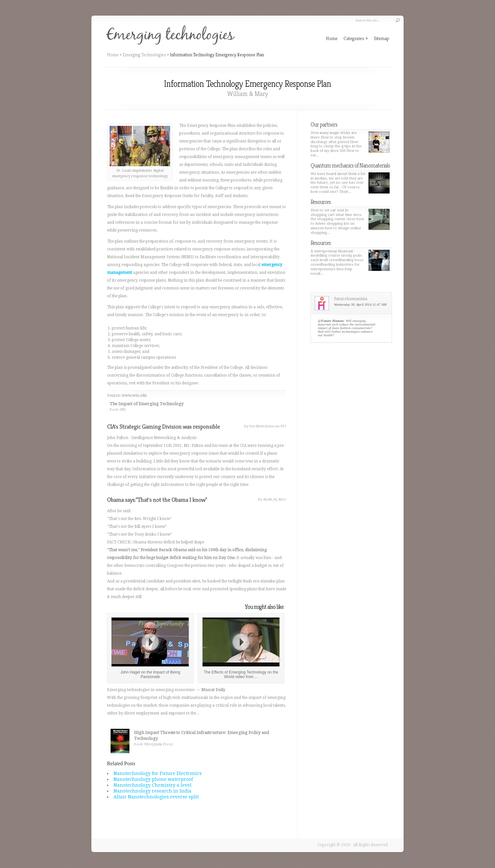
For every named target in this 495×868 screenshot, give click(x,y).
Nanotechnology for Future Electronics (158, 773)
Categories (356, 38)
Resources (321, 202)
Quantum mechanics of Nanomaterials (350, 165)
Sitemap (381, 38)
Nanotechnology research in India (153, 791)
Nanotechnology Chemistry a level (153, 785)
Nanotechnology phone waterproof (153, 779)
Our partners (324, 124)
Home (113, 55)
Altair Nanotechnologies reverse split (156, 797)
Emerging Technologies (144, 55)
